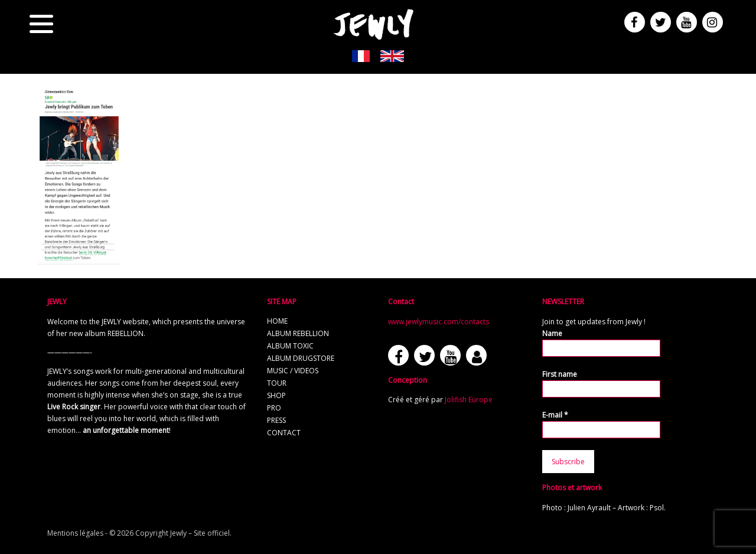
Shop (276, 395)
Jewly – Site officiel (200, 533)
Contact (284, 433)
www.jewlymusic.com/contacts (439, 322)
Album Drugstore (301, 358)
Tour (277, 383)
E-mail (555, 415)
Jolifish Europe (469, 400)
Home (277, 321)
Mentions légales (75, 533)
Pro (274, 408)
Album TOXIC (290, 346)
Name (552, 333)
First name (560, 374)
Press (276, 420)
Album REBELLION (298, 333)
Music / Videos (293, 371)
